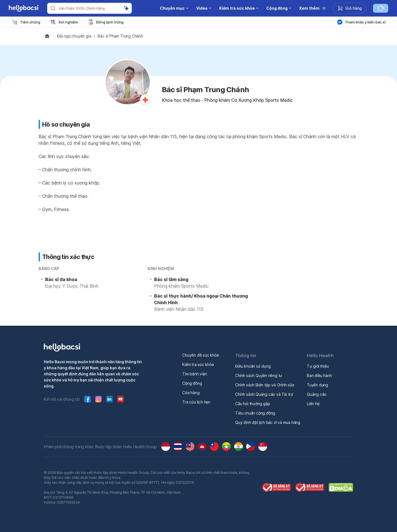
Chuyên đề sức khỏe (201, 355)
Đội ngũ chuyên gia (74, 36)
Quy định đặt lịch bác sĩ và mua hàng (268, 422)
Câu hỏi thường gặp (253, 404)
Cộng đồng (192, 383)
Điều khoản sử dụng (253, 366)
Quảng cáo (317, 394)
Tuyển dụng (317, 385)
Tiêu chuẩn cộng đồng (255, 413)
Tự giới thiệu (318, 366)
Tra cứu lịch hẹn (196, 402)
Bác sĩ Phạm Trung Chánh (120, 36)
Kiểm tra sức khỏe (198, 364)
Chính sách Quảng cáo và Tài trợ (264, 394)
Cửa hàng (191, 393)
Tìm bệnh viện (195, 374)
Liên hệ (313, 404)
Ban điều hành (319, 375)
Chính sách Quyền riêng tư (259, 375)
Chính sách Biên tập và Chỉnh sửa (265, 385)
